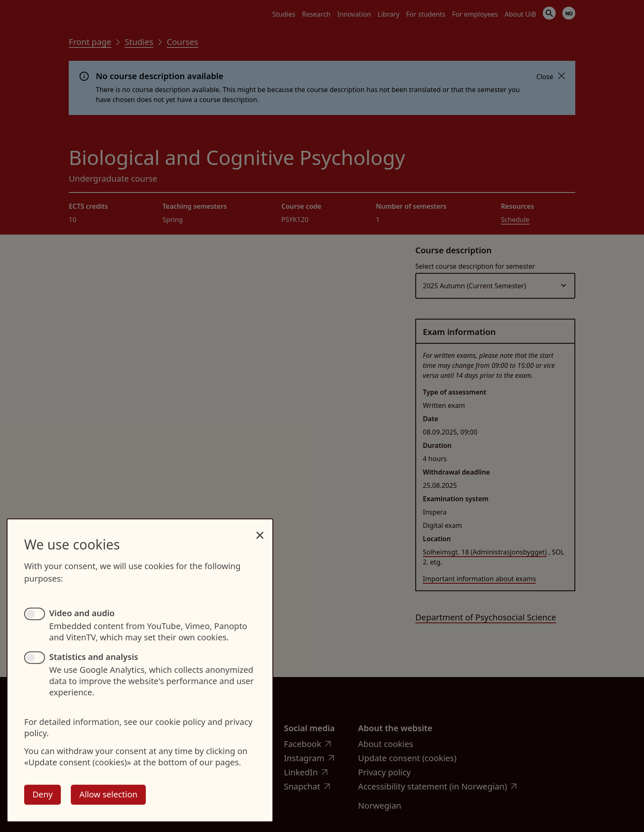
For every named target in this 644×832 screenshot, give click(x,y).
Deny (42, 794)
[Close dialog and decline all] (260, 531)
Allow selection (108, 794)
